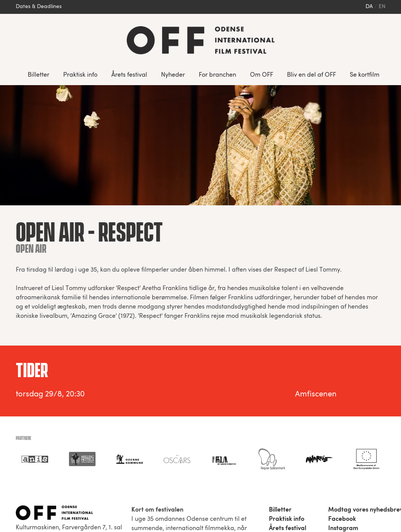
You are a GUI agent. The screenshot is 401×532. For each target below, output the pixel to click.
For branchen (217, 75)
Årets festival (129, 75)
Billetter (39, 75)
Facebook (342, 519)
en (382, 7)
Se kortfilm (365, 75)
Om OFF (262, 75)
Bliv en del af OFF (311, 75)
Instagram (343, 529)
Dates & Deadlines (39, 7)
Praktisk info (80, 75)
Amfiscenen (316, 394)
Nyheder (173, 75)
